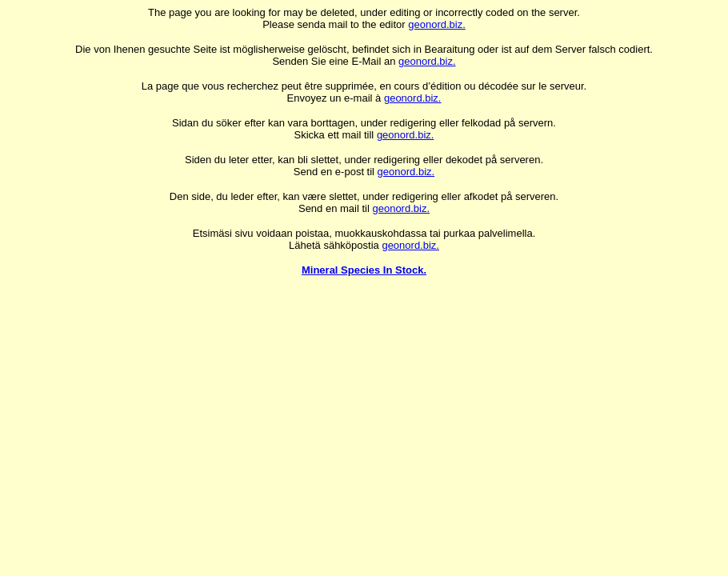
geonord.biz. (437, 24)
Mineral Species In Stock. (364, 270)
